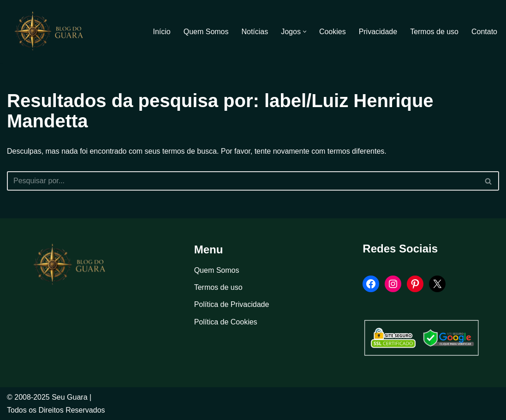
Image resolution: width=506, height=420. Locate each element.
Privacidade (378, 32)
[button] (305, 32)
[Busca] (243, 181)
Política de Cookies (226, 322)
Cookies (333, 32)
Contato (484, 32)
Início (161, 32)
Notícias (255, 32)
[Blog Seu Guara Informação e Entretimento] (53, 31)
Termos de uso (434, 32)
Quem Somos (206, 32)
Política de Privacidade (232, 305)
